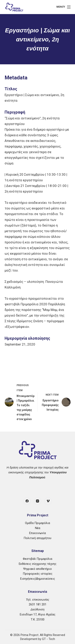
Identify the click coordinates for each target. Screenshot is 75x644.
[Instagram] (38, 501)
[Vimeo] (48, 501)
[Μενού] (63, 7)
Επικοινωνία (37, 533)
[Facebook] (27, 501)
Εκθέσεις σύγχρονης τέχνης (38, 564)
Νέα (38, 528)
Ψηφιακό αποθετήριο (37, 569)
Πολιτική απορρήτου (37, 538)
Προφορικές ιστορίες (38, 574)
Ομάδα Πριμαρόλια (37, 523)
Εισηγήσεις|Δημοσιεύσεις (38, 579)
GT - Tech (48, 639)
